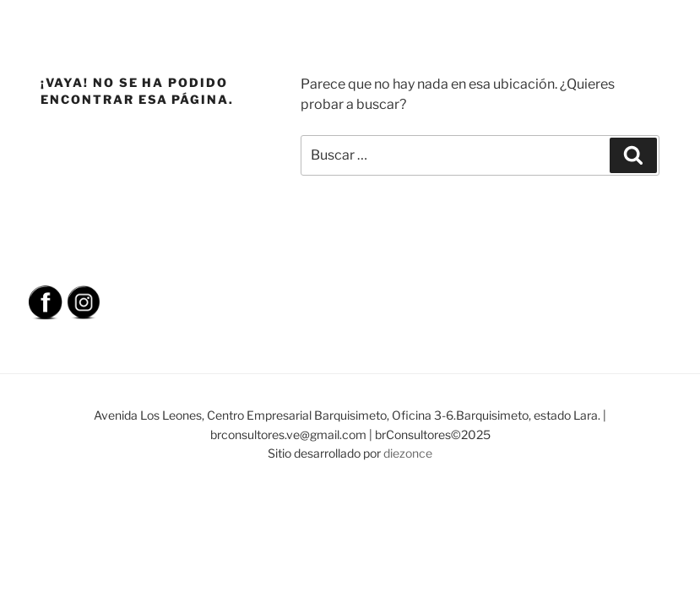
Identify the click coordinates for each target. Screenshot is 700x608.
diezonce (408, 453)
